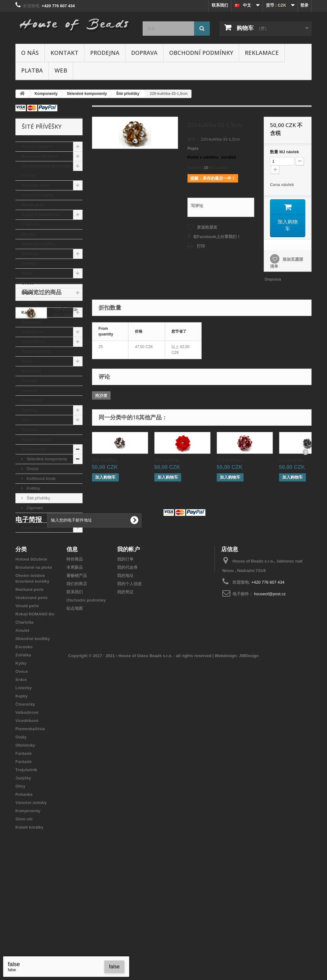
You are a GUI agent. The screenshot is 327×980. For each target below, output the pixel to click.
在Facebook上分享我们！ (217, 237)
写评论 (197, 206)
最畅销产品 (77, 677)
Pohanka (30, 430)
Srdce (27, 293)
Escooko (30, 254)
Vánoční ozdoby (37, 439)
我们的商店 (77, 685)
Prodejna (105, 53)
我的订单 (125, 660)
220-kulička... (106, 460)
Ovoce (28, 283)
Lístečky (30, 303)
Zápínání (34, 508)
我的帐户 (129, 650)
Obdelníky (31, 371)
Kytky (27, 273)
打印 (201, 246)
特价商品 (75, 660)
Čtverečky (31, 322)
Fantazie (30, 381)
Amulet (28, 234)
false (114, 967)
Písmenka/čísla (36, 351)
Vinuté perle (33, 205)
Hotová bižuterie (37, 146)
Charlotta (30, 224)
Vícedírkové (33, 342)
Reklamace (262, 53)
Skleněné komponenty (46, 459)
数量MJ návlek (284, 152)
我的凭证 (125, 693)
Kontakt (64, 53)
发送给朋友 (207, 227)
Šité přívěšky (38, 498)
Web (61, 70)
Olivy (26, 420)
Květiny (33, 488)
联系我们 (220, 5)
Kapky (28, 312)
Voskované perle (37, 195)
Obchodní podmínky (201, 53)
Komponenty (34, 449)
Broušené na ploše (40, 156)
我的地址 (125, 677)
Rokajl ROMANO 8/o (41, 215)
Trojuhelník (32, 400)
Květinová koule (40, 478)
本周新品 (75, 669)
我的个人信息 (129, 685)
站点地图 (75, 710)
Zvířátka (29, 263)
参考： (194, 139)
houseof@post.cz (270, 695)
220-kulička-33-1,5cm (66, 572)
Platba (32, 70)
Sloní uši (30, 518)
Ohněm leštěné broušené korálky (46, 171)
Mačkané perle (36, 185)
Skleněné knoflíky (39, 244)
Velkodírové (33, 332)
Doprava (144, 53)
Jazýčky (29, 410)
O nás (30, 53)
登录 (304, 5)
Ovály (27, 361)
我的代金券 (127, 669)
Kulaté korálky (35, 527)
